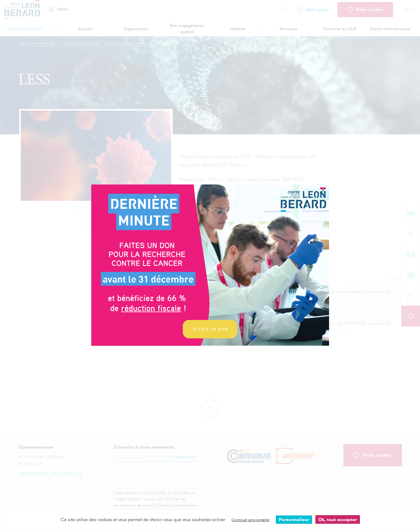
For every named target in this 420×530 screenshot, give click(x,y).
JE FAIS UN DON (210, 329)
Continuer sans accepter (251, 520)
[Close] (323, 191)
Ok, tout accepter (338, 519)
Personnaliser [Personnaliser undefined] (294, 519)
